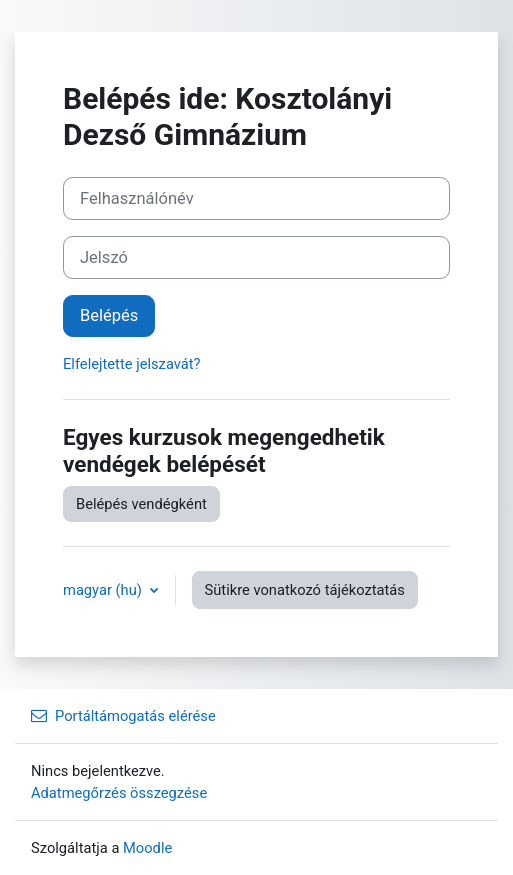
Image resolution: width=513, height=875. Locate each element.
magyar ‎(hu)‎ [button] (104, 590)
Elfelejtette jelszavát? (132, 364)
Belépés (109, 315)
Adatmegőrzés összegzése (119, 793)
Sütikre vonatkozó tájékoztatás (305, 590)
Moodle (147, 848)
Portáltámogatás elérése (123, 716)
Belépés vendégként (141, 504)
